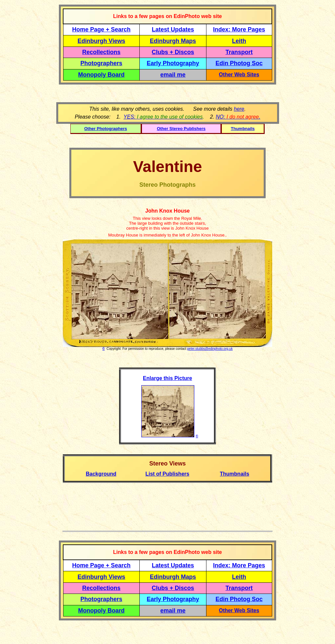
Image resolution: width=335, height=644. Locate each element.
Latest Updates (173, 29)
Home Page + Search (102, 29)
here (239, 109)
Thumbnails (243, 129)
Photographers (101, 63)
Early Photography (173, 63)
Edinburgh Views (101, 41)
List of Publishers (167, 474)
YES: (163, 117)
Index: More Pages (239, 29)
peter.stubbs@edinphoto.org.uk (210, 349)
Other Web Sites (239, 75)
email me (173, 75)
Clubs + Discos (173, 52)
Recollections (101, 52)
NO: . (238, 117)
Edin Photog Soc (239, 63)
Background (101, 474)
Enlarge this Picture (167, 378)
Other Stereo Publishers (181, 129)
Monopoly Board (101, 75)
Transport (239, 52)
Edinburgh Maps (173, 41)
